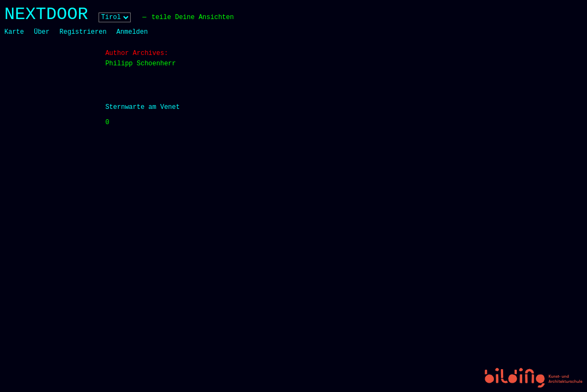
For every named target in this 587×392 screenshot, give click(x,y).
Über (42, 32)
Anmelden (132, 32)
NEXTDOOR (46, 14)
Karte (14, 32)
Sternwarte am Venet (142, 107)
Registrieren (83, 32)
